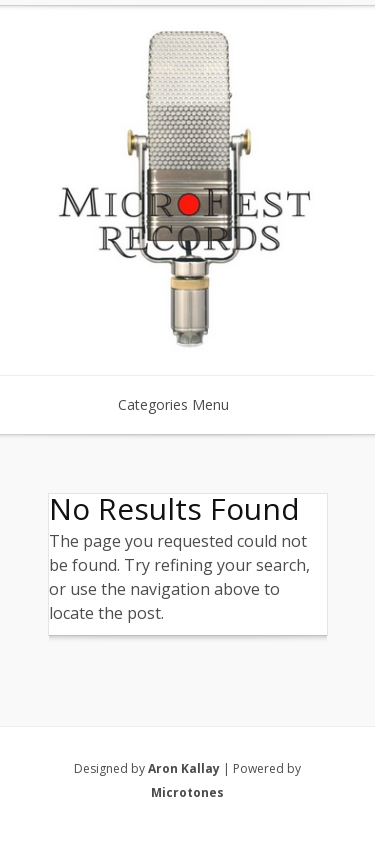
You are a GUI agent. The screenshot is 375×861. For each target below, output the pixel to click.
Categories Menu (186, 404)
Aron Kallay (184, 768)
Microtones (187, 792)
